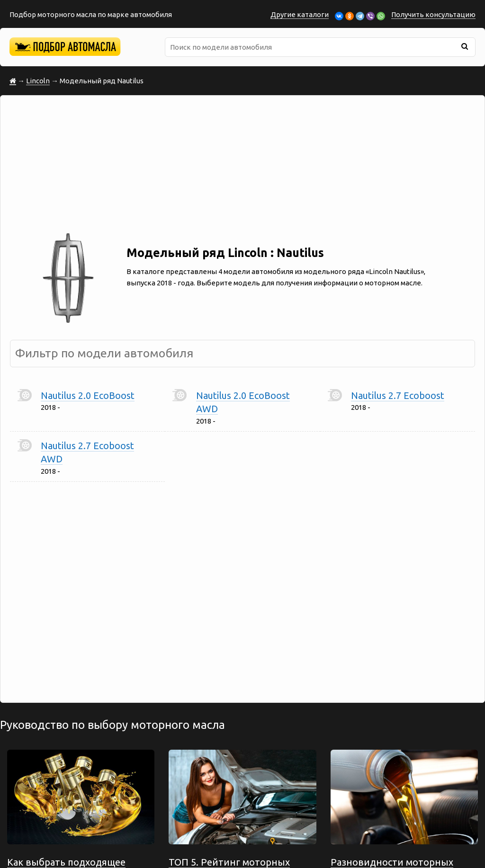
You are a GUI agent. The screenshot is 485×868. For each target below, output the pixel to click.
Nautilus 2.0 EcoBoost (88, 395)
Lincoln (38, 81)
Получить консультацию (433, 14)
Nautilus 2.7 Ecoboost (398, 395)
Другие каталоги (300, 14)
